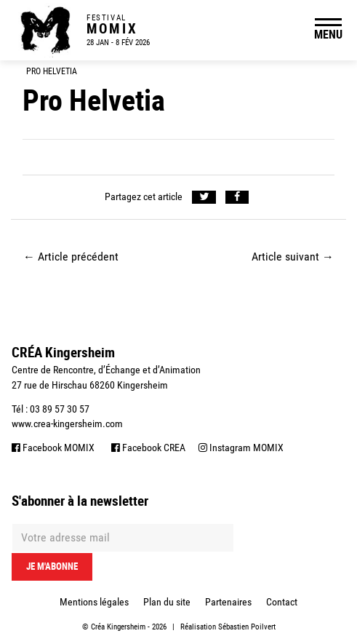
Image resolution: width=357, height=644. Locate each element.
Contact (282, 602)
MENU (328, 34)
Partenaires (228, 602)
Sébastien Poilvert (247, 627)
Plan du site (167, 602)
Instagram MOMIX (241, 448)
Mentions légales (94, 602)
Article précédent (71, 257)
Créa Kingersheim (118, 627)
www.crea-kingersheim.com (67, 424)
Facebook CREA (148, 448)
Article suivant (293, 257)
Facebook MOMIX (53, 448)
